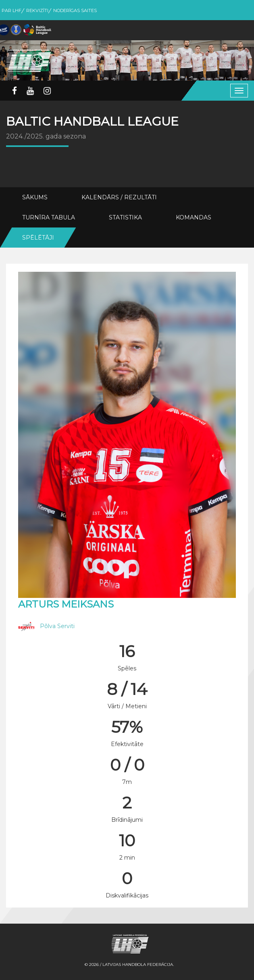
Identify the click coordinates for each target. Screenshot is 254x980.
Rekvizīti (37, 10)
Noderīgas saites (75, 10)
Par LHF (11, 10)
